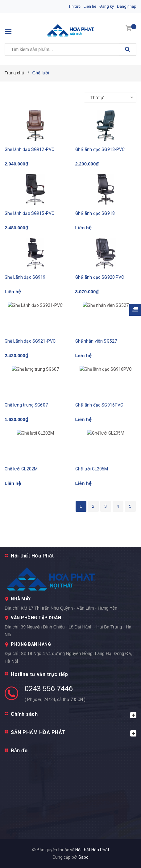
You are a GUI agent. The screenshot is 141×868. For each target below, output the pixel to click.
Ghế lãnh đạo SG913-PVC (100, 149)
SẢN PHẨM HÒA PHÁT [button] (74, 733)
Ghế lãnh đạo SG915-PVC (29, 213)
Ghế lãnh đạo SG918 (95, 213)
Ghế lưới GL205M (92, 469)
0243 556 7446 (49, 689)
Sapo (83, 857)
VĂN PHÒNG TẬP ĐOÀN (36, 618)
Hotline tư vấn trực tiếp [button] (39, 674)
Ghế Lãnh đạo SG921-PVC (30, 341)
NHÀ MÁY (21, 599)
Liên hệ (90, 6)
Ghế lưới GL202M (21, 469)
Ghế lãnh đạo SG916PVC (99, 405)
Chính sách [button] (74, 715)
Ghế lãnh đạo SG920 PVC (100, 277)
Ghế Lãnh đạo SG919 (25, 277)
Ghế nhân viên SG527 (96, 341)
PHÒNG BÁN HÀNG (31, 644)
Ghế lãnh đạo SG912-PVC (29, 149)
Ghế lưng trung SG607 (26, 405)
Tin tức (75, 6)
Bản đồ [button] (19, 751)
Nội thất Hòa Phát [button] (32, 556)
